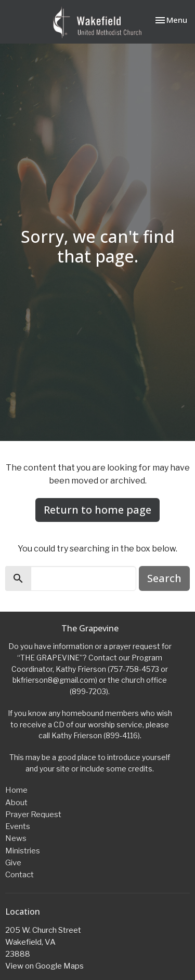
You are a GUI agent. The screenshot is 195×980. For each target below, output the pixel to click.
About (16, 803)
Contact (19, 875)
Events (18, 826)
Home (16, 790)
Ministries (23, 851)
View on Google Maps (44, 966)
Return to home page (97, 510)
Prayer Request (33, 815)
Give (13, 863)
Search (164, 578)
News (16, 838)
